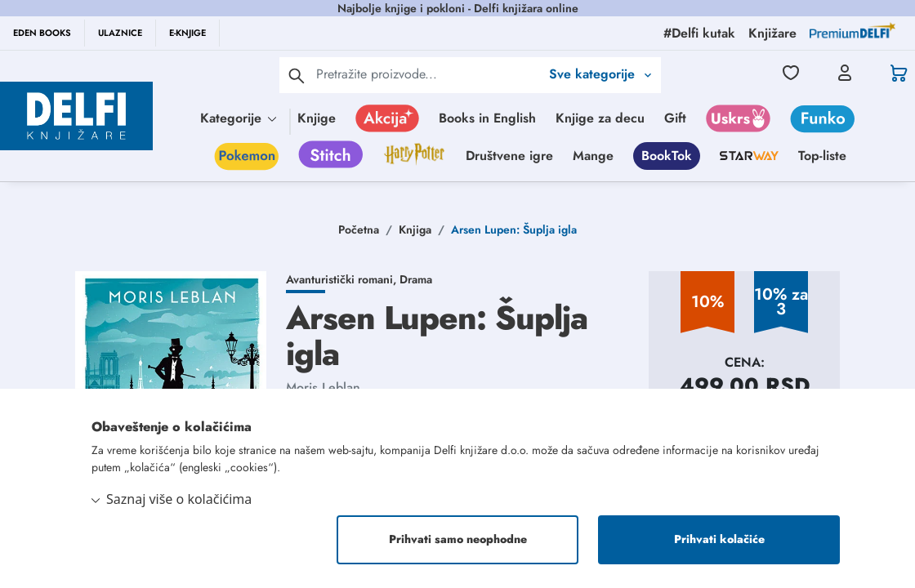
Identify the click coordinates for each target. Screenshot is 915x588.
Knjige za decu (600, 118)
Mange (593, 156)
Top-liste (822, 156)
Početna (359, 229)
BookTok (667, 156)
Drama (416, 279)
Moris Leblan (323, 388)
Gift (675, 118)
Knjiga (415, 229)
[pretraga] (297, 75)
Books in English (487, 118)
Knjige (317, 118)
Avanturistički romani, (343, 279)
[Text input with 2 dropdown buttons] (428, 74)
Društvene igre (509, 156)
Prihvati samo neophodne (458, 540)
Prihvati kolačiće (719, 540)
